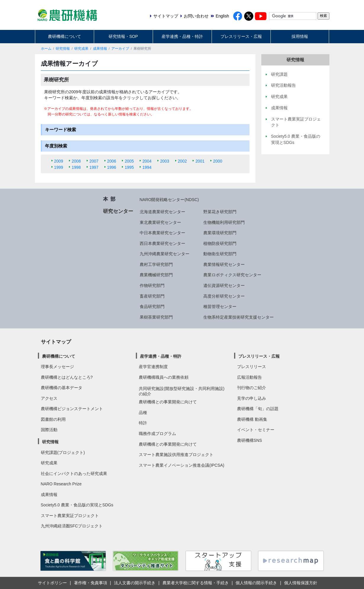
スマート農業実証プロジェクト (70, 516)
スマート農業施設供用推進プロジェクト (176, 455)
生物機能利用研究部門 (224, 222)
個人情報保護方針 (301, 583)
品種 (143, 413)
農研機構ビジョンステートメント (72, 409)
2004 (147, 161)
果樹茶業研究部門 (156, 317)
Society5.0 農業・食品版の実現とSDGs (77, 505)
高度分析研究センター (224, 296)
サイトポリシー (52, 583)
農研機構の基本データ (62, 388)
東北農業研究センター (160, 222)
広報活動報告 (249, 377)
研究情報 (63, 49)
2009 (59, 161)
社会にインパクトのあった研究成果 (74, 474)
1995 (129, 167)
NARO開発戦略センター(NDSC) (169, 200)
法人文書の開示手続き (135, 583)
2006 (112, 161)
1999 (59, 167)
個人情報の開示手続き (256, 583)
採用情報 (300, 36)
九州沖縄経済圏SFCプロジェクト (72, 526)
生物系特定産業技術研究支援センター (239, 317)
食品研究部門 (152, 306)
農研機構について (65, 36)
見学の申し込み (252, 398)
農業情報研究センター (224, 264)
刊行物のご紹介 (252, 388)
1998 (76, 167)
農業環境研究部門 (220, 233)
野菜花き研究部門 (220, 212)
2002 (182, 161)
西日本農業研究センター (162, 243)
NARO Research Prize (61, 484)
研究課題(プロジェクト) (63, 452)
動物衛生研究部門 (220, 254)
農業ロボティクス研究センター (232, 275)
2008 (76, 161)
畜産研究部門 (152, 296)
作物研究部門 (152, 285)
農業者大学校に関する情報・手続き (196, 583)
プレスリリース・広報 (241, 36)
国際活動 (49, 430)
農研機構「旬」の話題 (258, 409)
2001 (200, 161)
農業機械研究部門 (156, 275)
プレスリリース (252, 367)
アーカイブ (120, 49)
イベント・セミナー (256, 430)
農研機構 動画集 (252, 419)
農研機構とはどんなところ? (67, 377)
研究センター (118, 211)
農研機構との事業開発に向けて (168, 402)
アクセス (49, 398)
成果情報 (100, 49)
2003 (165, 161)
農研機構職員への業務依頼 (164, 377)
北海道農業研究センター (162, 212)
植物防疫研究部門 (220, 243)
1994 (147, 167)
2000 (218, 161)
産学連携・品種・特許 (182, 36)
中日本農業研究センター (162, 233)
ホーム (46, 49)
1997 (94, 167)
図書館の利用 (53, 419)
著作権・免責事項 (91, 583)
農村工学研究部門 (156, 264)
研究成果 (81, 49)
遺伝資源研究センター (224, 285)
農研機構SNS (249, 440)
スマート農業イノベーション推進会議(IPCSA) (182, 465)
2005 (129, 161)
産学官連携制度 (153, 367)
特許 (143, 423)
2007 (94, 161)
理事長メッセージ (57, 367)
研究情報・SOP (123, 36)
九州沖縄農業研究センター (165, 254)
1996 (112, 167)
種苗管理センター (220, 306)
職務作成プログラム (157, 434)
